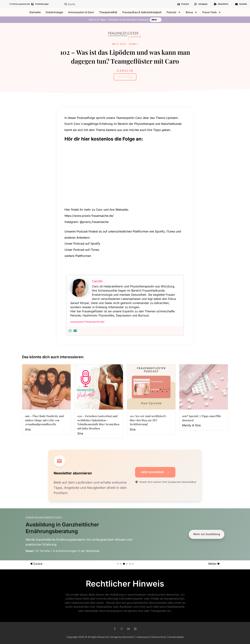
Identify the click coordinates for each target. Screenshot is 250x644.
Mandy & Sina (191, 425)
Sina (28, 429)
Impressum (143, 637)
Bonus (191, 12)
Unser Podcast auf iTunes (82, 249)
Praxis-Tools (212, 12)
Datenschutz (159, 637)
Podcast (174, 12)
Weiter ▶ (214, 564)
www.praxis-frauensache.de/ (87, 321)
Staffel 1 (133, 44)
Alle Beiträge (125, 77)
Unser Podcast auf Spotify (82, 243)
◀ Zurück (36, 564)
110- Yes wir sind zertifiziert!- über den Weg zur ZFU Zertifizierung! (148, 420)
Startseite (35, 12)
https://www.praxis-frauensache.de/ (89, 216)
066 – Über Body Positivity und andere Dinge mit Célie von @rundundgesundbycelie (44, 420)
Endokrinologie (54, 12)
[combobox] (79, 4)
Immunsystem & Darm (81, 12)
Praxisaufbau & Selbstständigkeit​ (142, 12)
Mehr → (156, 20)
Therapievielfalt (108, 12)
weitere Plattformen (78, 256)
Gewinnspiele (176, 637)
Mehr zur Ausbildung (206, 534)
